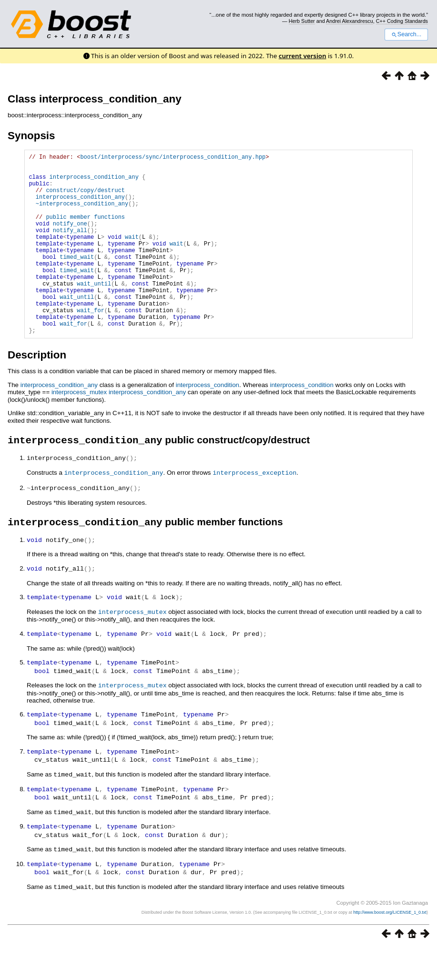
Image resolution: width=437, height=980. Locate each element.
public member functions (85, 231)
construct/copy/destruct (85, 199)
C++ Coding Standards (402, 21)
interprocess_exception (254, 512)
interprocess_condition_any (94, 182)
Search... (406, 34)
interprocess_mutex (79, 431)
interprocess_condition (208, 424)
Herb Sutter (302, 21)
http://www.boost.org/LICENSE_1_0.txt (390, 945)
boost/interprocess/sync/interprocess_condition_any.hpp (173, 158)
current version (303, 56)
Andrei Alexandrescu (350, 21)
